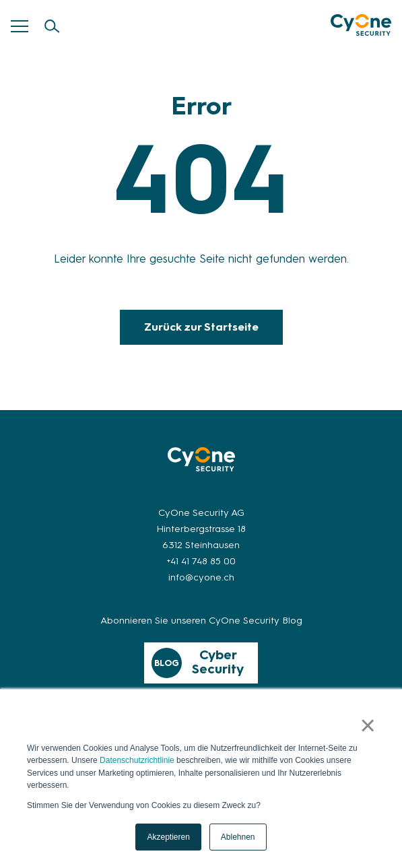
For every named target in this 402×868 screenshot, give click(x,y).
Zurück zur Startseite (201, 327)
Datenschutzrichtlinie (137, 761)
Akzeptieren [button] (168, 837)
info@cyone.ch (201, 577)
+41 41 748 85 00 (201, 561)
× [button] (368, 726)
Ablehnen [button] (238, 837)
